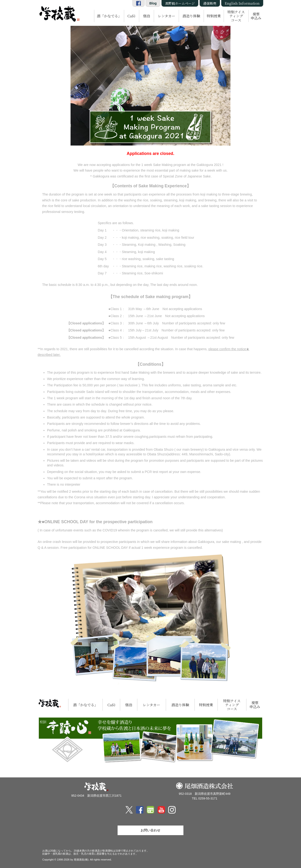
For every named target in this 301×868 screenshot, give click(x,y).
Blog (153, 3)
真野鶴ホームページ (180, 3)
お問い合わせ (150, 830)
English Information (242, 3)
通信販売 (210, 3)
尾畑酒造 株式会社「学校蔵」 (59, 13)
